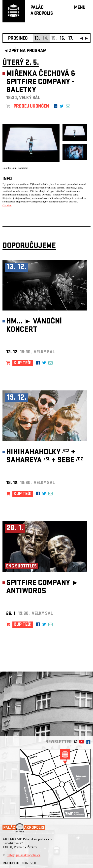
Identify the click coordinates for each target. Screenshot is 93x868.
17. (71, 39)
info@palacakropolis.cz (24, 855)
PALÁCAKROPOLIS (42, 11)
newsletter (59, 742)
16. (62, 39)
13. (37, 39)
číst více (7, 205)
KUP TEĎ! (23, 363)
